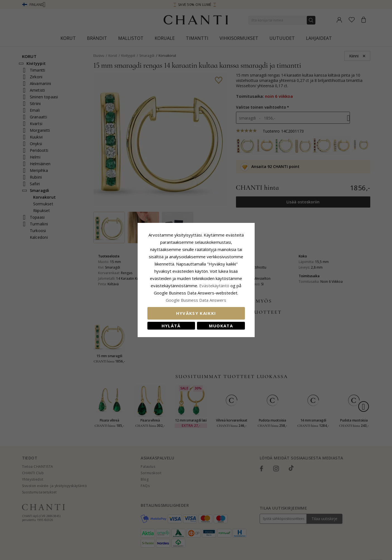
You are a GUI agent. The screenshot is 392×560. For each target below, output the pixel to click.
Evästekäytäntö (214, 286)
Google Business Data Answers (196, 300)
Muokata (221, 326)
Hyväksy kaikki (196, 313)
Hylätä (171, 326)
